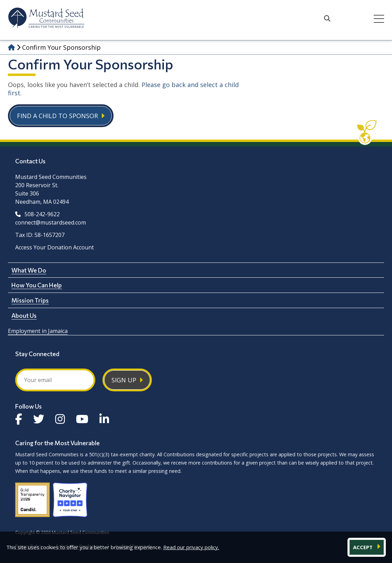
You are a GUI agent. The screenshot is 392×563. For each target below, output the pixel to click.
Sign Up (124, 380)
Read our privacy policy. (191, 547)
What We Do (29, 270)
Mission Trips (30, 300)
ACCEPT (364, 547)
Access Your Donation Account (55, 247)
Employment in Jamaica (38, 331)
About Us (24, 315)
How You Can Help (37, 285)
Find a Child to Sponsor (57, 116)
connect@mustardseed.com (51, 222)
